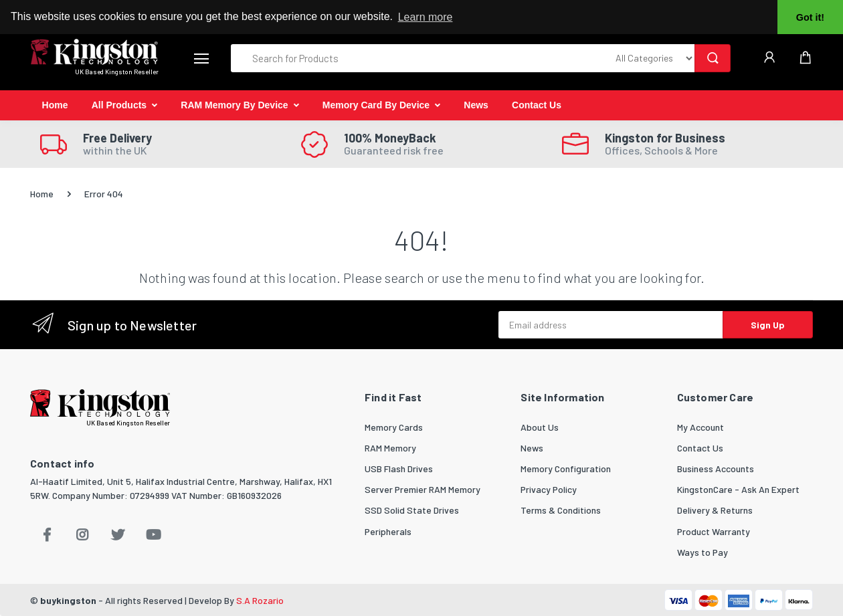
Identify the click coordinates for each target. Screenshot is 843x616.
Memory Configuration (566, 469)
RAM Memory (390, 448)
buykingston (68, 600)
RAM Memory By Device (234, 105)
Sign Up (768, 325)
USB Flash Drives (399, 469)
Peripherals (388, 531)
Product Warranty (714, 531)
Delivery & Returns (715, 510)
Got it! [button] (810, 17)
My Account (700, 427)
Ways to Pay (702, 552)
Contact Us (537, 105)
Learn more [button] (426, 17)
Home (55, 105)
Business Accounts (716, 469)
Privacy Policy (549, 489)
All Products (119, 105)
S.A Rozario (260, 600)
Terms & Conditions (561, 510)
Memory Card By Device (376, 105)
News (476, 105)
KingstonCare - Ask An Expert (738, 489)
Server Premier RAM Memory (423, 489)
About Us (540, 427)
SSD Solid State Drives (412, 510)
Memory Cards (394, 427)
